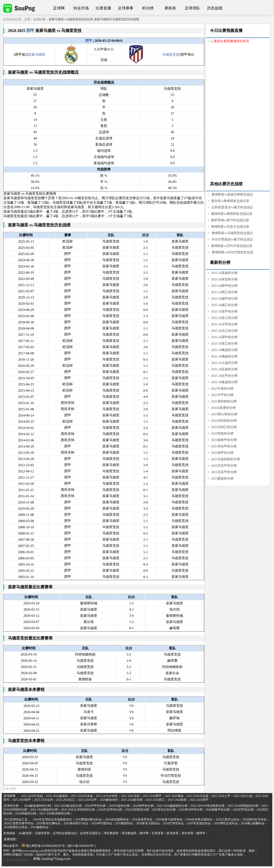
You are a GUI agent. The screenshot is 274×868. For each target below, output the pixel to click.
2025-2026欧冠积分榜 (68, 806)
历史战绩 (215, 8)
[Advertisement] (238, 113)
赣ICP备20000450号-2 (82, 846)
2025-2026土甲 (221, 796)
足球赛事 (126, 8)
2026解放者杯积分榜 (37, 806)
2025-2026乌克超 (197, 796)
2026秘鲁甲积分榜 (218, 810)
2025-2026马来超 (82, 796)
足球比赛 (39, 19)
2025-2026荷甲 (22, 800)
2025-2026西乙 (155, 800)
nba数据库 (25, 833)
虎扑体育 (188, 833)
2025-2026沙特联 (107, 796)
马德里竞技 (171, 55)
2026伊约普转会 (102, 823)
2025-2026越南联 (57, 796)
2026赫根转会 (40, 827)
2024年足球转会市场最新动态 (52, 819)
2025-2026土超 (243, 796)
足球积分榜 (11, 806)
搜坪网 (144, 833)
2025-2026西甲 (199, 800)
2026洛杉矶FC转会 (76, 823)
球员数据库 (129, 833)
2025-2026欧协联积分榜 (55, 813)
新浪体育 (173, 833)
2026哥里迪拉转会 (199, 823)
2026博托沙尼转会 (226, 823)
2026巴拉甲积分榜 (110, 810)
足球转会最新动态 (65, 833)
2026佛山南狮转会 (253, 823)
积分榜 (148, 8)
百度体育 (158, 833)
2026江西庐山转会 (228, 819)
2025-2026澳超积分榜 (44, 810)
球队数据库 (111, 833)
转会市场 (81, 8)
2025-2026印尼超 (32, 796)
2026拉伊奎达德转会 (199, 819)
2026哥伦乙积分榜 (164, 810)
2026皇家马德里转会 (169, 819)
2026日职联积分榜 (137, 810)
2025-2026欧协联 (132, 800)
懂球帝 (201, 833)
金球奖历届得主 (90, 833)
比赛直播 (103, 8)
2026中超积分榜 (119, 806)
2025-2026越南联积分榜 (172, 806)
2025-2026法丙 (44, 800)
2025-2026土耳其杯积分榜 (78, 810)
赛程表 (170, 8)
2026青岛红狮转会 (49, 823)
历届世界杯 (42, 833)
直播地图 (10, 839)
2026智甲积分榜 (143, 806)
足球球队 (192, 8)
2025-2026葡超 (174, 796)
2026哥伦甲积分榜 (191, 810)
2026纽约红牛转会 (255, 819)
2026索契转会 (124, 823)
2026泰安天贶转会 (148, 823)
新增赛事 (10, 796)
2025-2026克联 (130, 796)
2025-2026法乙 (66, 800)
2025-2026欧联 (177, 800)
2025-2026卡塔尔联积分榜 (208, 806)
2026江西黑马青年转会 (19, 823)
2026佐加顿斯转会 (117, 819)
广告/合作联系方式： (39, 860)
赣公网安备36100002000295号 (43, 846)
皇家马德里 (37, 55)
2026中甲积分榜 (95, 806)
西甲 (30, 31)
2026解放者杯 (109, 800)
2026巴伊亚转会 (173, 823)
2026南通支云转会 (16, 827)
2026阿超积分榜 (26, 813)
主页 (27, 19)
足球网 (59, 8)
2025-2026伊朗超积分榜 (243, 806)
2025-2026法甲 (87, 800)
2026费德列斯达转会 (88, 819)
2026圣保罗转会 (142, 819)
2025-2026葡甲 (152, 796)
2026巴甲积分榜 (243, 810)
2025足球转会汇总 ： (18, 819)
